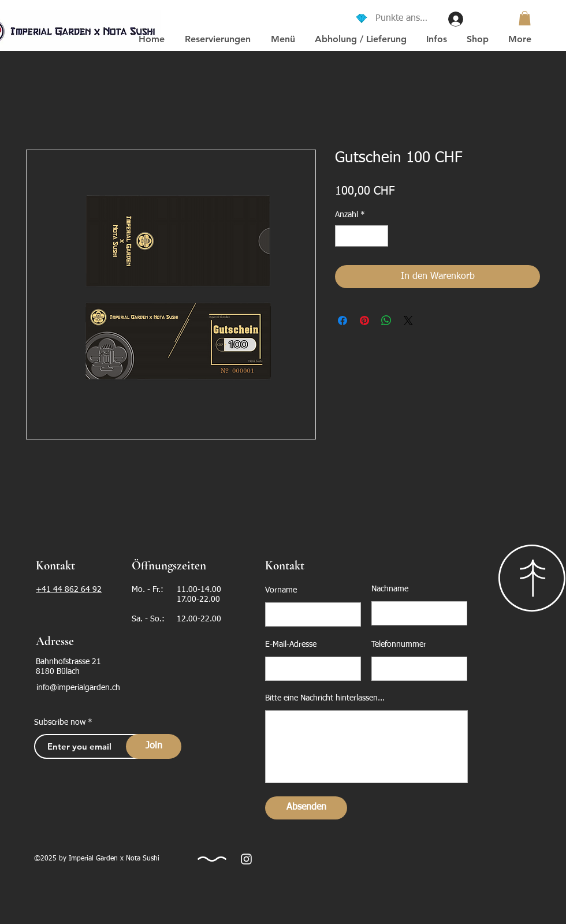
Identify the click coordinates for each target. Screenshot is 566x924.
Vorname (281, 590)
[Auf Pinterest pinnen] (364, 321)
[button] (525, 18)
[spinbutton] (362, 236)
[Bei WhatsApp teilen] (386, 321)
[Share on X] (408, 321)
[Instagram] (246, 859)
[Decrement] (344, 236)
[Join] (154, 746)
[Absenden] (306, 808)
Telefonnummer (399, 644)
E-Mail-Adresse (291, 644)
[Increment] (379, 236)
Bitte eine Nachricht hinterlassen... (325, 698)
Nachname (390, 589)
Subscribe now (60, 722)
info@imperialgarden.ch (78, 688)
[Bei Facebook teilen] (342, 321)
